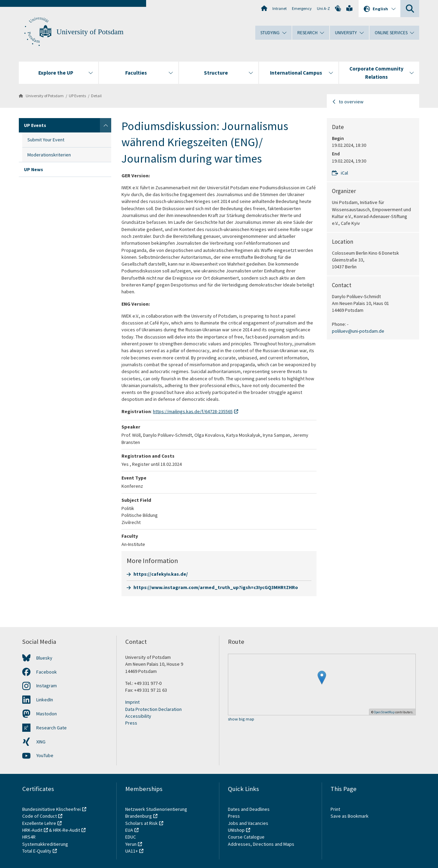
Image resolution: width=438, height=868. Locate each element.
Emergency (302, 8)
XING (41, 742)
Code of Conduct (40, 816)
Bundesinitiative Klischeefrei (51, 809)
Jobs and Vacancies (248, 823)
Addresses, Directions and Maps (261, 844)
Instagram (47, 686)
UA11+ (132, 851)
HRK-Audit (32, 830)
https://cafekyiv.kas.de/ (161, 574)
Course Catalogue (246, 837)
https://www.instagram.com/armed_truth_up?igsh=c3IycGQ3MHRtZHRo (216, 587)
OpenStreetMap (384, 712)
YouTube (45, 755)
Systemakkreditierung (45, 844)
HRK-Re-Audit (67, 830)
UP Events (77, 96)
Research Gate (51, 728)
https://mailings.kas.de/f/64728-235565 (193, 411)
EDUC (131, 837)
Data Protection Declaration (153, 709)
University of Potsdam (90, 32)
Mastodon (47, 714)
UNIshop (236, 830)
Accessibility (138, 716)
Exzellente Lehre (39, 823)
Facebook (47, 672)
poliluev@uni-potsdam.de (358, 331)
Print (335, 809)
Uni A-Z (323, 8)
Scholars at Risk (141, 823)
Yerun (131, 844)
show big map (241, 719)
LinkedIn (45, 700)
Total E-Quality (37, 851)
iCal (344, 173)
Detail (96, 96)
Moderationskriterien (49, 155)
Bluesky (44, 658)
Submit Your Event (46, 140)
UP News (34, 169)
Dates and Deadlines (249, 809)
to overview (351, 102)
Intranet (280, 8)
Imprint (132, 702)
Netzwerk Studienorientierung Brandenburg (156, 813)
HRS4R (29, 837)
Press (131, 723)
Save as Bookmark (350, 816)
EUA (129, 830)
